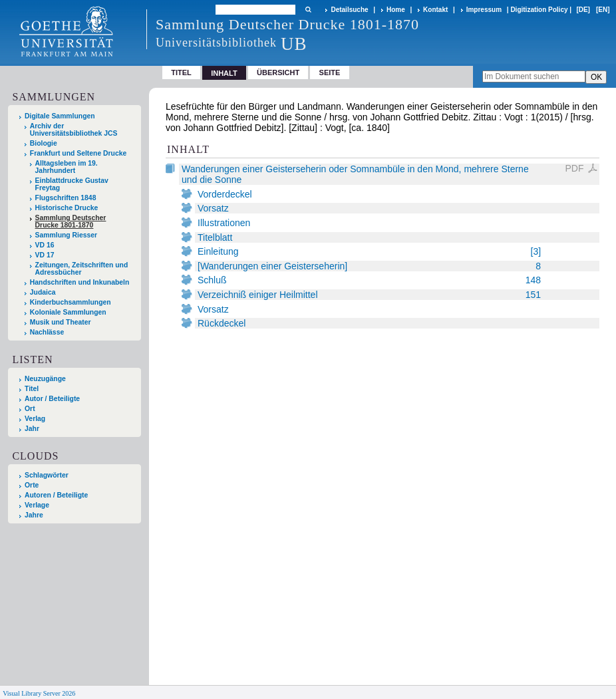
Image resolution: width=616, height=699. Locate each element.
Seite (330, 72)
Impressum (484, 10)
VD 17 (45, 255)
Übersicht (278, 72)
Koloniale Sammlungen (68, 312)
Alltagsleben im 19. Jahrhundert (67, 167)
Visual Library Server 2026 (39, 693)
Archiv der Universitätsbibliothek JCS (74, 130)
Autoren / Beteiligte (56, 495)
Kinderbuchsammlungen (71, 302)
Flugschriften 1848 (66, 198)
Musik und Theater (61, 322)
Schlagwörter (47, 475)
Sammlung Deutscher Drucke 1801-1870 (71, 221)
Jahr (32, 429)
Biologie (44, 143)
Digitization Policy (539, 10)
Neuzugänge (45, 379)
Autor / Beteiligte (52, 399)
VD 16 (45, 245)
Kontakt (435, 10)
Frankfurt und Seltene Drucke (78, 153)
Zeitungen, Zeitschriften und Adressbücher (82, 269)
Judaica (43, 292)
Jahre (34, 515)
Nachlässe (47, 332)
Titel (181, 72)
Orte (32, 485)
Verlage (37, 505)
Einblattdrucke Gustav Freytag (72, 184)
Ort (30, 409)
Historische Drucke (67, 208)
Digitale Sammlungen (60, 116)
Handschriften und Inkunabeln (80, 282)
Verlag (35, 419)
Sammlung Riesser (67, 235)
